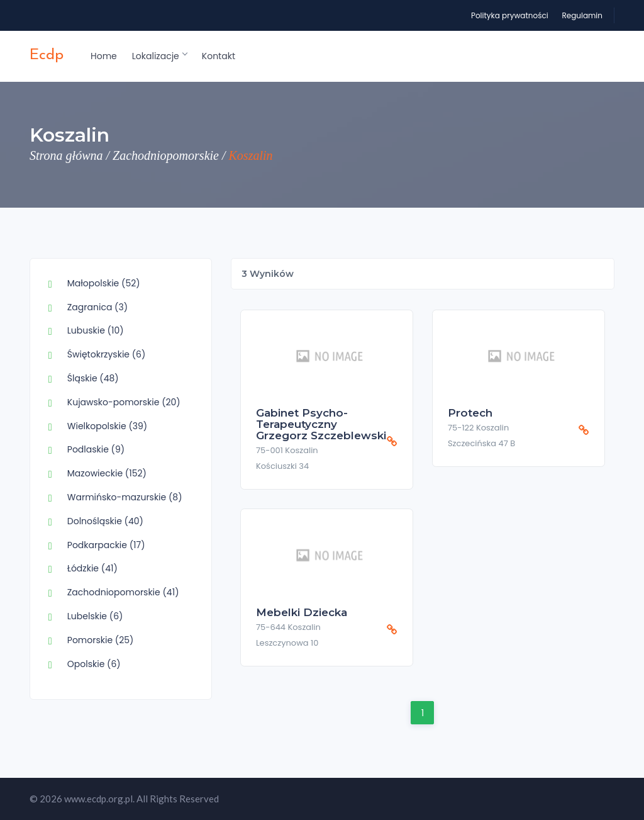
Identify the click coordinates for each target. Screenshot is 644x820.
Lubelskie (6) (95, 616)
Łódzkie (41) (92, 568)
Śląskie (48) (93, 378)
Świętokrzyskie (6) (107, 354)
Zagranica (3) (97, 307)
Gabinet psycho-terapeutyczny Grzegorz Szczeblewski (321, 424)
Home (104, 56)
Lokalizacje (159, 56)
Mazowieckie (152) (107, 473)
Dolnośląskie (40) (105, 521)
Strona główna (66, 155)
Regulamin (582, 15)
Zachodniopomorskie (166, 155)
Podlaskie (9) (96, 449)
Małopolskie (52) (104, 283)
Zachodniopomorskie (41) (123, 592)
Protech (470, 413)
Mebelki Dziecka (302, 612)
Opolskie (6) (94, 664)
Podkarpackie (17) (106, 545)
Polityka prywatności (510, 15)
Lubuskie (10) (96, 330)
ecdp (47, 55)
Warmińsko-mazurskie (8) (125, 497)
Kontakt (219, 56)
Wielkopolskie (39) (107, 426)
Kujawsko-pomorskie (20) (124, 402)
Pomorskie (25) (101, 640)
